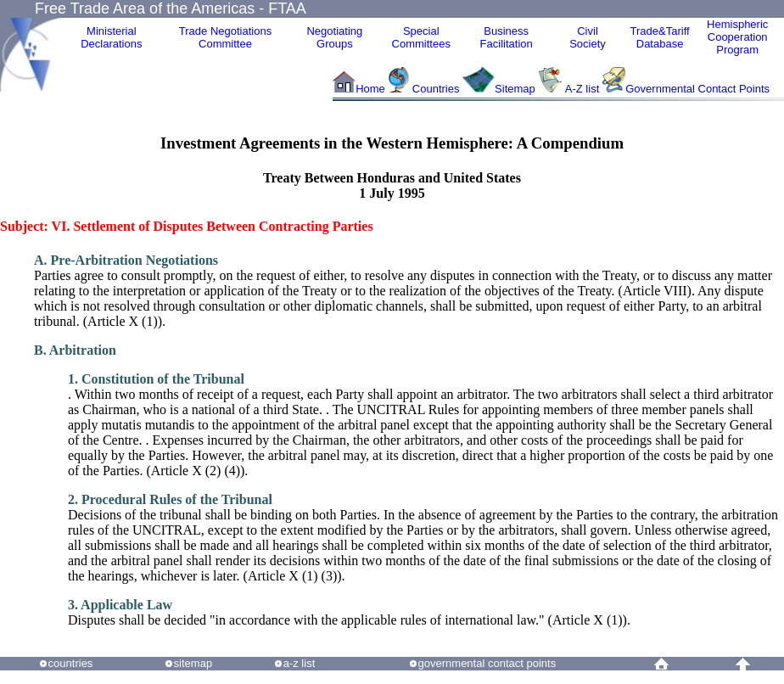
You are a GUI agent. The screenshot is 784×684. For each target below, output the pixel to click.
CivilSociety (588, 37)
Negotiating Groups (334, 37)
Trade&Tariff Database (660, 37)
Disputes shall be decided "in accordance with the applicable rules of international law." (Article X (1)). (349, 612)
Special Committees (421, 37)
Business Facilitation (507, 37)
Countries (437, 89)
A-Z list (582, 89)
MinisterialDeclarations (111, 37)
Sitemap (515, 89)
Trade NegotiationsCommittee (225, 37)
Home (370, 89)
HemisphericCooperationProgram (737, 37)
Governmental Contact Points (697, 89)
